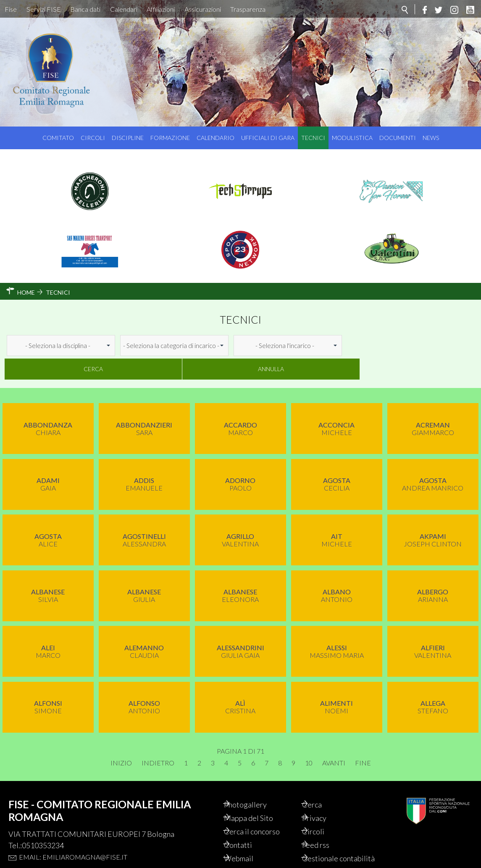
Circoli (93, 138)
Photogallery (255, 781)
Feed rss (325, 822)
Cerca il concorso (262, 808)
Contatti (248, 822)
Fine (363, 740)
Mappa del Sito (258, 795)
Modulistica (352, 138)
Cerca (378, 345)
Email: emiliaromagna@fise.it (73, 834)
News (431, 138)
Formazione (170, 138)
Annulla (444, 345)
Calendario (216, 138)
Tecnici (313, 138)
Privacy (324, 795)
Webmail (248, 835)
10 (309, 740)
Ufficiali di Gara (268, 138)
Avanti (334, 740)
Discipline (128, 138)
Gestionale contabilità (330, 840)
